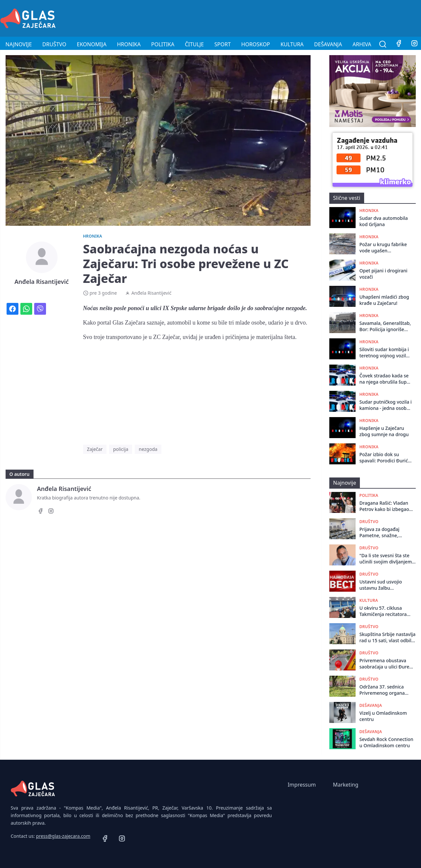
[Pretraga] (383, 44)
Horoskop (256, 44)
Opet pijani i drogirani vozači (384, 274)
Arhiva (362, 44)
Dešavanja (328, 44)
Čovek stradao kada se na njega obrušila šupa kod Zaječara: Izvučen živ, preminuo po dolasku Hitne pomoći (385, 379)
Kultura (292, 44)
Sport (222, 44)
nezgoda (148, 449)
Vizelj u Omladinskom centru (383, 716)
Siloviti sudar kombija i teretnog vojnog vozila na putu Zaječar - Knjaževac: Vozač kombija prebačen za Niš (384, 353)
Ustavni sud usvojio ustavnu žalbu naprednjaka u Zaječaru (386, 585)
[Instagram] (51, 512)
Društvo (54, 44)
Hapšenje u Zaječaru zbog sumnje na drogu (384, 431)
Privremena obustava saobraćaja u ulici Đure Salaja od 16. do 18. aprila (387, 664)
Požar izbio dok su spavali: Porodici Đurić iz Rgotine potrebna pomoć (384, 458)
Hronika (129, 44)
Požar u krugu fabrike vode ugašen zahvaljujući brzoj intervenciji (383, 248)
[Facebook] (399, 44)
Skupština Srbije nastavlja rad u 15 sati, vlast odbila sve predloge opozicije (388, 637)
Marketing (346, 785)
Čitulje (194, 44)
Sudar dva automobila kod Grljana (384, 221)
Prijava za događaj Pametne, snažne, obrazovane (380, 532)
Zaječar (95, 449)
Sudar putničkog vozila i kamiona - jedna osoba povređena (386, 405)
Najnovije (19, 44)
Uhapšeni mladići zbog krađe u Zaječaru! (384, 300)
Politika (163, 44)
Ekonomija (92, 44)
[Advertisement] (301, 17)
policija (121, 449)
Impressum (302, 785)
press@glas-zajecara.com (63, 836)
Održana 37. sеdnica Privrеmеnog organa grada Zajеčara (382, 690)
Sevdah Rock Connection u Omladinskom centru (386, 742)
